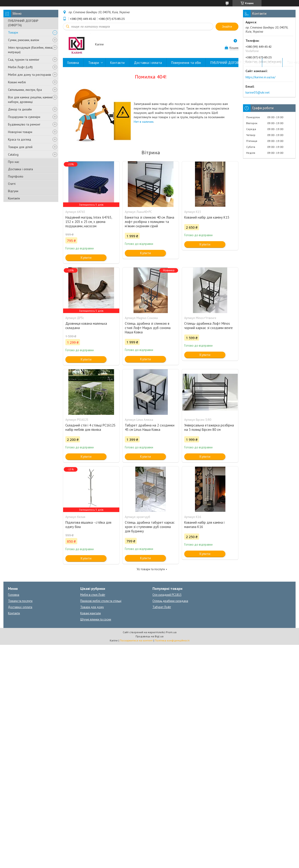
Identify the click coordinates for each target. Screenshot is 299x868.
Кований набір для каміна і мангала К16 (204, 525)
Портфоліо (16, 176)
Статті (12, 184)
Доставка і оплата (20, 169)
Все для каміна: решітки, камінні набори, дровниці (30, 99)
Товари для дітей (20, 147)
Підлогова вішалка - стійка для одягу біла (88, 525)
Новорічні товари (20, 132)
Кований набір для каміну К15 (207, 217)
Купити (86, 258)
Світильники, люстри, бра (25, 90)
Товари (13, 32)
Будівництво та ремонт (24, 124)
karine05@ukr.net (258, 92)
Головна (73, 63)
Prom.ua (171, 632)
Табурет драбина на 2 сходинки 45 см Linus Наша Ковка (150, 427)
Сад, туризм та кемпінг (24, 60)
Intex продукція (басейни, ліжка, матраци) (30, 50)
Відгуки (13, 191)
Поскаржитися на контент (136, 640)
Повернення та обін (186, 63)
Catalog (13, 154)
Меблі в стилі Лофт (93, 595)
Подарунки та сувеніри (24, 117)
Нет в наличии (144, 122)
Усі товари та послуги (151, 569)
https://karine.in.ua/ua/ (260, 77)
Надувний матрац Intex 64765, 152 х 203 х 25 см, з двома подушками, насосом (89, 222)
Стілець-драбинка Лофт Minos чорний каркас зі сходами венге (208, 326)
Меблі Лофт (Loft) (20, 67)
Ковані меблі (17, 82)
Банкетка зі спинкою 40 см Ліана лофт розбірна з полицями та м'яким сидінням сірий (149, 222)
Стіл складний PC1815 (167, 595)
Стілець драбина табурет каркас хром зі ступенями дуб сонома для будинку (150, 527)
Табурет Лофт (162, 607)
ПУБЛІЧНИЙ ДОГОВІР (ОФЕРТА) (23, 23)
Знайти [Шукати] (227, 27)
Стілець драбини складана (170, 601)
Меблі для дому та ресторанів (29, 75)
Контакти (14, 198)
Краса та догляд (20, 139)
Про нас (14, 162)
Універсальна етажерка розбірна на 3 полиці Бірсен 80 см (209, 427)
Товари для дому (92, 607)
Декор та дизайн (20, 109)
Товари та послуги (20, 601)
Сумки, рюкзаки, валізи (24, 40)
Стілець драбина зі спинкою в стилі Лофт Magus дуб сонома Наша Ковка (148, 328)
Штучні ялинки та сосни (96, 619)
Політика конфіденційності (172, 640)
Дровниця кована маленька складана (86, 326)
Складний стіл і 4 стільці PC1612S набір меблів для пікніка (90, 427)
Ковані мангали (91, 613)
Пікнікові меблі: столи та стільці (101, 601)
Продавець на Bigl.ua (149, 636)
